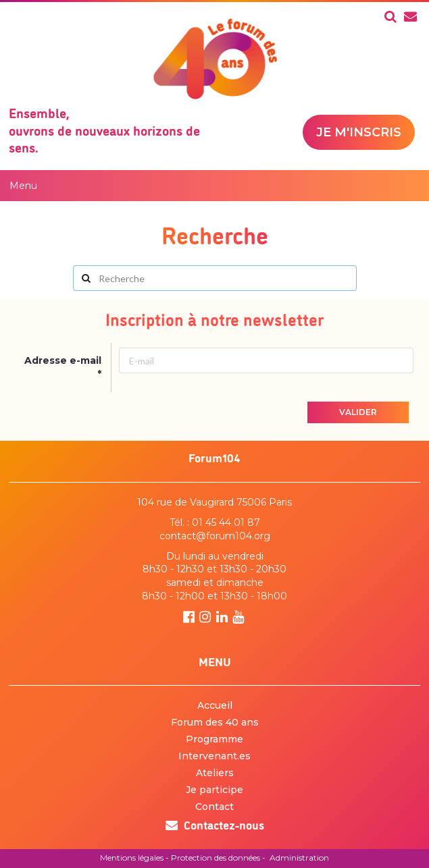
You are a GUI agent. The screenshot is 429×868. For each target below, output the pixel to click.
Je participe (214, 790)
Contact (214, 807)
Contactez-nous (215, 824)
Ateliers (215, 773)
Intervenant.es (214, 756)
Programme (214, 739)
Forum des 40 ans (215, 722)
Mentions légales (132, 858)
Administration (299, 858)
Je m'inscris (359, 132)
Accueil (215, 705)
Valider (358, 412)
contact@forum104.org (215, 536)
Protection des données (216, 858)
